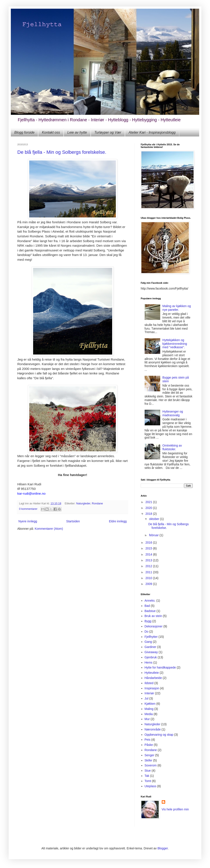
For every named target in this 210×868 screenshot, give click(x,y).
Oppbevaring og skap (159, 735)
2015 (149, 548)
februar (154, 535)
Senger (149, 755)
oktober (154, 519)
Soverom (151, 765)
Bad (147, 606)
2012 (149, 566)
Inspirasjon (152, 688)
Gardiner (150, 647)
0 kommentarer (28, 509)
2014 (149, 554)
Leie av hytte (77, 132)
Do (147, 632)
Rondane (97, 504)
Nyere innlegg (28, 521)
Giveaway (151, 652)
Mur (147, 719)
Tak (147, 776)
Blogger (162, 848)
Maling (149, 709)
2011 (149, 572)
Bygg (148, 621)
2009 (149, 584)
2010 (149, 578)
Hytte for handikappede (160, 667)
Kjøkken (150, 704)
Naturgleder (83, 504)
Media (149, 714)
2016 (149, 542)
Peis (148, 740)
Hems (149, 662)
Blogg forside (24, 132)
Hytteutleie (152, 673)
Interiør (149, 693)
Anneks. (150, 601)
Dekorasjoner (154, 626)
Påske (149, 745)
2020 (149, 508)
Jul (147, 698)
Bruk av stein (153, 616)
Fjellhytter (151, 637)
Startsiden (73, 521)
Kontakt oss (51, 132)
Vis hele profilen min (175, 809)
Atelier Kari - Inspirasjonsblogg (152, 132)
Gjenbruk (151, 657)
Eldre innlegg (118, 521)
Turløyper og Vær (108, 132)
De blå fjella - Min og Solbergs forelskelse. (62, 152)
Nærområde (153, 729)
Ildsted (149, 683)
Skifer (149, 760)
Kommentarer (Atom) (49, 529)
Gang (148, 642)
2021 (149, 502)
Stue (148, 771)
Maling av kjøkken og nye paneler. (177, 308)
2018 (149, 514)
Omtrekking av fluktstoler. (172, 447)
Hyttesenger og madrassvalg (173, 413)
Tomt (148, 781)
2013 (149, 560)
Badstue (150, 611)
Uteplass (150, 786)
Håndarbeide (153, 678)
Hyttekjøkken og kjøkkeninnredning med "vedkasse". (175, 344)
